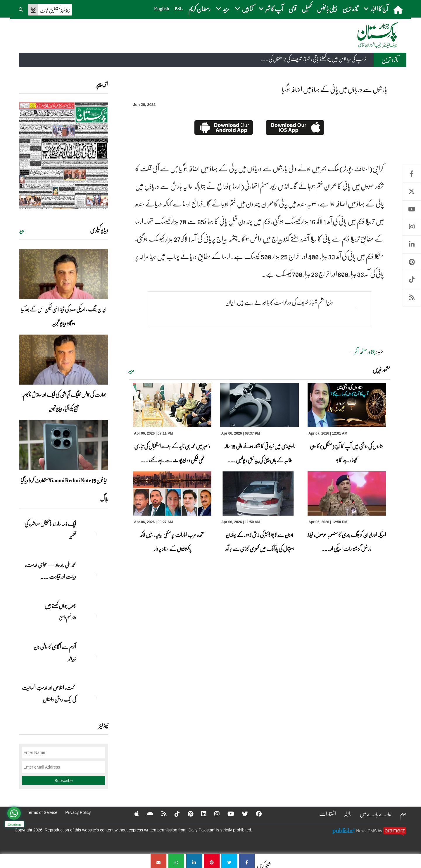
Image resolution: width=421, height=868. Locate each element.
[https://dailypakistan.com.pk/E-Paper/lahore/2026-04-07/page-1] (64, 156)
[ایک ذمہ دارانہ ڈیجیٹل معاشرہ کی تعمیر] (94, 534)
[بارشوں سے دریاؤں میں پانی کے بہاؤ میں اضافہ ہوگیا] (247, 861)
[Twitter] (241, 814)
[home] (399, 10)
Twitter (412, 191)
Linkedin (412, 244)
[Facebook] (255, 814)
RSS (412, 298)
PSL (179, 9)
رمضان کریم (199, 9)
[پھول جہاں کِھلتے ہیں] (94, 616)
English (162, 9)
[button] (21, 9)
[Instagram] (213, 814)
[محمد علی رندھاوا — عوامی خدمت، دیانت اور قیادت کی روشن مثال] (94, 575)
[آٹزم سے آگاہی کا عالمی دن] (94, 657)
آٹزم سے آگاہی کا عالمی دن (55, 647)
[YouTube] (227, 814)
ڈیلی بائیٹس (327, 9)
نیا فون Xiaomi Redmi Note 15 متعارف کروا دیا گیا (64, 480)
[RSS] (160, 814)
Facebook (412, 174)
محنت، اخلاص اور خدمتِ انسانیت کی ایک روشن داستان (49, 693)
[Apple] (133, 814)
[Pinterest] (187, 814)
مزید (131, 371)
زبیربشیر (72, 658)
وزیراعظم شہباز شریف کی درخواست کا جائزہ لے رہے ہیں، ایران (279, 302)
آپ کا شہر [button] (271, 9)
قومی (293, 9)
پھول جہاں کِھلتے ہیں (60, 606)
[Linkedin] (200, 814)
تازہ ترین (350, 9)
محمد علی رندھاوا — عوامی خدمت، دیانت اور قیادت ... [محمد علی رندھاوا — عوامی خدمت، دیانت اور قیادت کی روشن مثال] (50, 571)
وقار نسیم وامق (68, 617)
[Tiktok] (173, 814)
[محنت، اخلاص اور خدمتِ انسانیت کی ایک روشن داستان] (94, 698)
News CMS (367, 831)
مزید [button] (223, 9)
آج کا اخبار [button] (376, 9)
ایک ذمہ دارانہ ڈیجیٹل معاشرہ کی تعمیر (50, 530)
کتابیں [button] (244, 9)
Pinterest (412, 262)
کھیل (307, 9)
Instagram (412, 227)
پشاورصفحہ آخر (365, 352)
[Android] (146, 814)
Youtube (412, 209)
